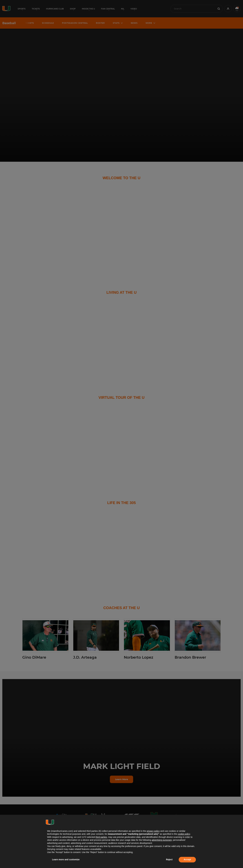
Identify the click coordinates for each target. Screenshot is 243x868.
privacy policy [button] (153, 831)
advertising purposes (162, 840)
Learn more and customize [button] (66, 859)
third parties (101, 837)
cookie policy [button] (184, 834)
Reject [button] (169, 859)
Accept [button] (187, 859)
